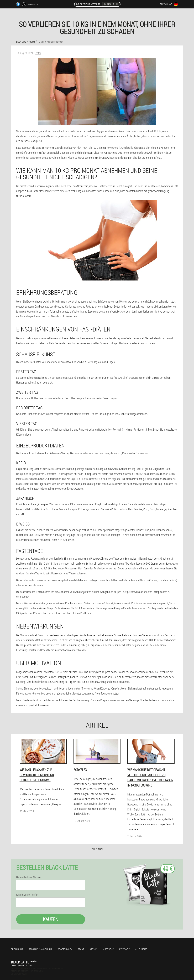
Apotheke (108, 949)
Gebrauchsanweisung (40, 949)
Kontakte (124, 949)
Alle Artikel (97, 849)
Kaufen (51, 919)
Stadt (81, 949)
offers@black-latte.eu (22, 966)
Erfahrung (17, 949)
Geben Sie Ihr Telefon (27, 895)
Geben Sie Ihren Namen (28, 877)
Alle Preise (141, 949)
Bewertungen (65, 949)
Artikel (94, 949)
